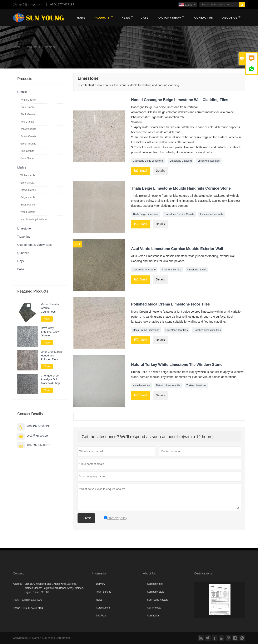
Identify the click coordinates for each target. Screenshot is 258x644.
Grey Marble (27, 183)
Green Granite (28, 144)
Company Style (156, 592)
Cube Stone (27, 158)
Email (140, 170)
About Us (231, 18)
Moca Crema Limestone (146, 330)
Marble (22, 168)
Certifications (103, 608)
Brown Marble (28, 190)
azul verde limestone (144, 270)
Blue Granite (27, 151)
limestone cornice (171, 270)
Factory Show (171, 18)
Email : (17, 600)
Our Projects (154, 608)
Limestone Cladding (181, 161)
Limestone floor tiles (177, 330)
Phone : (17, 608)
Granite (22, 92)
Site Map (101, 616)
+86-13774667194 (62, 4)
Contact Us (204, 18)
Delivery (101, 584)
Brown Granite (28, 136)
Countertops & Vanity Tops (34, 245)
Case (145, 18)
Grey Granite (28, 107)
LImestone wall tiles (209, 161)
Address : (18, 584)
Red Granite (27, 122)
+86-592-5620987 (38, 445)
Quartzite (23, 253)
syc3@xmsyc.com (30, 4)
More (47, 319)
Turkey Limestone (196, 385)
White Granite (28, 100)
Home (81, 18)
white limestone (141, 385)
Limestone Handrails (211, 214)
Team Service (104, 592)
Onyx (21, 261)
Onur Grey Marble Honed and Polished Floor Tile (52, 356)
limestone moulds (197, 270)
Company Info (155, 584)
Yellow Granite (28, 129)
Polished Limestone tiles (207, 330)
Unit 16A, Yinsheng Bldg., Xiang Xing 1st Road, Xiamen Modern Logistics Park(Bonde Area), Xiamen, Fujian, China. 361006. (54, 588)
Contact (18, 573)
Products (103, 18)
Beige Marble (28, 197)
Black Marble (28, 205)
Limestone (24, 229)
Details (160, 171)
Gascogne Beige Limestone (148, 161)
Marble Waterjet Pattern (34, 219)
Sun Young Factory (158, 600)
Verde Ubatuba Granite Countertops (50, 308)
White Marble (28, 175)
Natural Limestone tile (168, 385)
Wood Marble (28, 212)
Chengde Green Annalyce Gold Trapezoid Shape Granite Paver (51, 379)
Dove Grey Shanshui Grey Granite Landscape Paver (51, 332)
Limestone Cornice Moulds (179, 214)
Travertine (24, 237)
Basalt (21, 269)
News (127, 18)
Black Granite (28, 114)
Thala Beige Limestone (146, 214)
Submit (86, 518)
